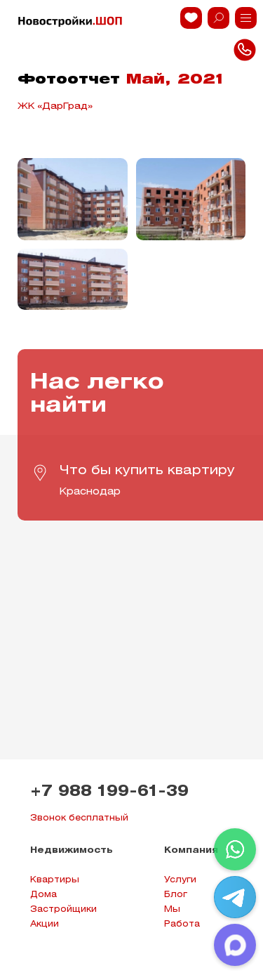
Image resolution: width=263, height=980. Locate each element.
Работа (182, 924)
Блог (176, 895)
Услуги (180, 880)
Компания (191, 850)
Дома (43, 895)
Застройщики (63, 909)
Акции (45, 924)
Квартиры (55, 880)
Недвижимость (72, 850)
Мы (172, 909)
